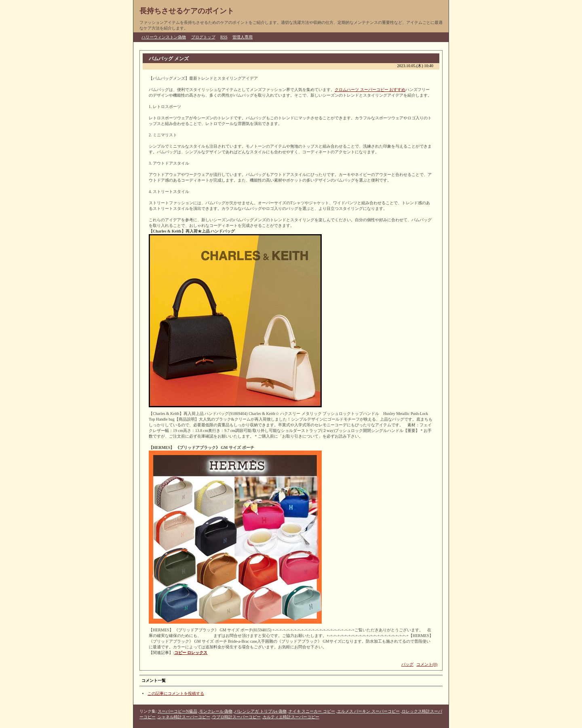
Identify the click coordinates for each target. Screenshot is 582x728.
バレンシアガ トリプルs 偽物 (260, 711)
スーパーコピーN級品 (177, 711)
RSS (224, 37)
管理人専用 (242, 37)
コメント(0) (427, 664)
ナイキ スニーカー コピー (312, 711)
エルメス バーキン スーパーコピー (368, 711)
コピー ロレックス (191, 653)
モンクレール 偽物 (216, 711)
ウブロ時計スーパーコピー (236, 717)
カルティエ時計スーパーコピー (291, 717)
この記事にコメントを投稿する (176, 693)
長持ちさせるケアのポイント (187, 11)
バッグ (407, 664)
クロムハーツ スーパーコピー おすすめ (370, 90)
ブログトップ (203, 37)
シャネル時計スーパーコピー (184, 717)
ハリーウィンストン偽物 (164, 37)
